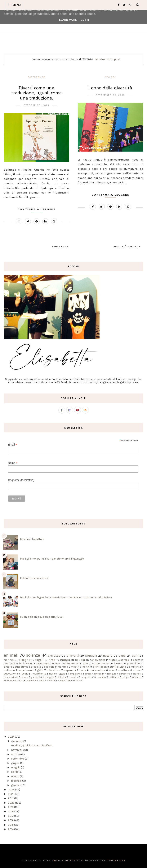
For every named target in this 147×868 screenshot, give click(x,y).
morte (56, 664)
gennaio (16, 785)
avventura (42, 664)
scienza (33, 655)
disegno (24, 660)
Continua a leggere (37, 209)
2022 (11, 794)
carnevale (31, 680)
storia (137, 670)
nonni (86, 667)
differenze (37, 77)
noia (112, 670)
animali (11, 655)
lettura (118, 664)
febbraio (17, 781)
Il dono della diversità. (110, 88)
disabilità (52, 680)
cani (135, 656)
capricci (137, 674)
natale (108, 656)
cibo (85, 664)
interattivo (53, 670)
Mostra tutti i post (108, 59)
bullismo (9, 670)
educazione (11, 674)
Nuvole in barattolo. (32, 539)
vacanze (137, 677)
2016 (11, 820)
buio (21, 680)
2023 (12, 790)
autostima (21, 667)
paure (136, 660)
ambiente (135, 667)
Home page (60, 246)
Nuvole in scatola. (68, 860)
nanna (9, 660)
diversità (73, 656)
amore (8, 667)
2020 (12, 803)
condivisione (98, 660)
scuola (80, 660)
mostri (75, 667)
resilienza (114, 677)
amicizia (54, 656)
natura (65, 660)
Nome (13, 463)
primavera (124, 674)
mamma (63, 667)
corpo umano (101, 664)
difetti (88, 674)
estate (24, 677)
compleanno (75, 674)
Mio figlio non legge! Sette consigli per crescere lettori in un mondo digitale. (66, 597)
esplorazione (11, 677)
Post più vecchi (126, 246)
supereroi (70, 670)
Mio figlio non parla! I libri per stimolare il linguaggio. (52, 559)
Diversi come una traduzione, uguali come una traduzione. (37, 93)
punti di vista (118, 667)
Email (13, 445)
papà (122, 656)
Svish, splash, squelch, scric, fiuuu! (42, 617)
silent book (100, 667)
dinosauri (99, 674)
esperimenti (26, 670)
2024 (11, 737)
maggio (16, 767)
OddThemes (116, 860)
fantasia (91, 656)
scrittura (124, 670)
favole (24, 674)
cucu (42, 680)
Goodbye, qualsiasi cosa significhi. (31, 746)
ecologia (49, 667)
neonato (101, 677)
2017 (11, 816)
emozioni (9, 664)
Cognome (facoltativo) (21, 480)
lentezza (61, 677)
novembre (18, 750)
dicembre (17, 741)
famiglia (112, 674)
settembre (18, 759)
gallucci (35, 677)
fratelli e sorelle (119, 660)
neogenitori (87, 677)
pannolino (133, 664)
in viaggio (48, 677)
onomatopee (71, 664)
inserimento (39, 674)
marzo (15, 776)
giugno (16, 763)
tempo (125, 677)
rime (52, 660)
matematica (97, 670)
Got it (85, 20)
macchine (65, 680)
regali (39, 660)
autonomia (10, 680)
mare (83, 670)
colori (110, 77)
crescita (36, 667)
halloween (25, 664)
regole (61, 674)
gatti (40, 670)
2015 (11, 825)
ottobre (16, 754)
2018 (11, 811)
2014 (11, 829)
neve (52, 674)
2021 (11, 798)
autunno (77, 681)
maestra (73, 677)
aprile (15, 772)
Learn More (68, 20)
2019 (11, 807)
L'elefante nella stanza (34, 578)
